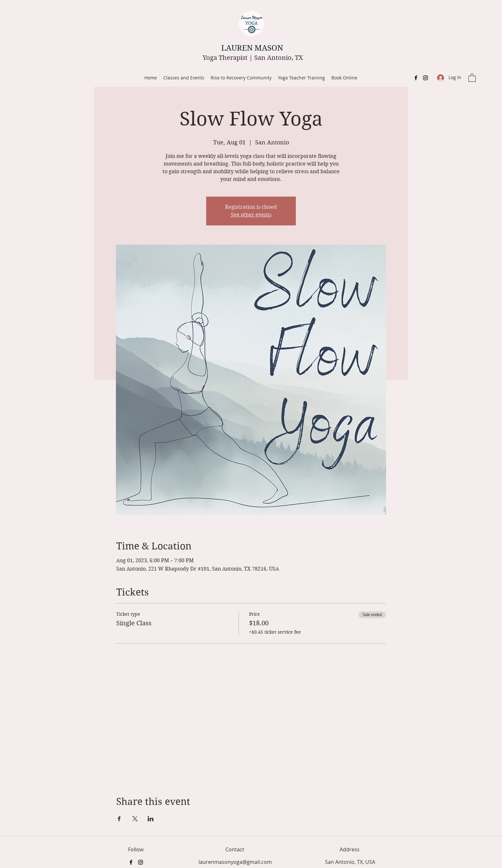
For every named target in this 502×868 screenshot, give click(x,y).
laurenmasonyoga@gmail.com (235, 862)
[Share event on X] (135, 819)
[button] (472, 77)
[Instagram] (425, 78)
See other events (251, 215)
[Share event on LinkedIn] (151, 819)
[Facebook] (416, 78)
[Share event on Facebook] (119, 819)
